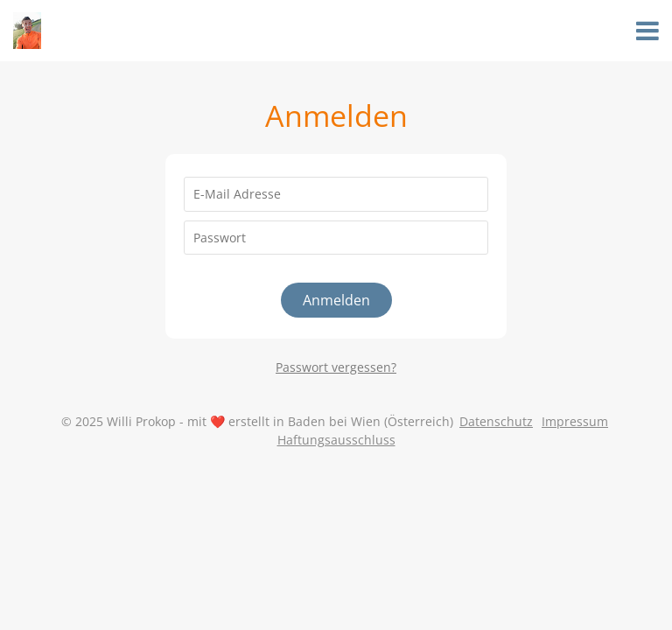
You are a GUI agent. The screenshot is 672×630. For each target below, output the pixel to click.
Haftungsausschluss (336, 440)
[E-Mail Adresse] (336, 194)
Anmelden (336, 300)
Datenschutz (496, 421)
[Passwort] (336, 238)
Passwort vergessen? (336, 367)
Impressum (575, 421)
